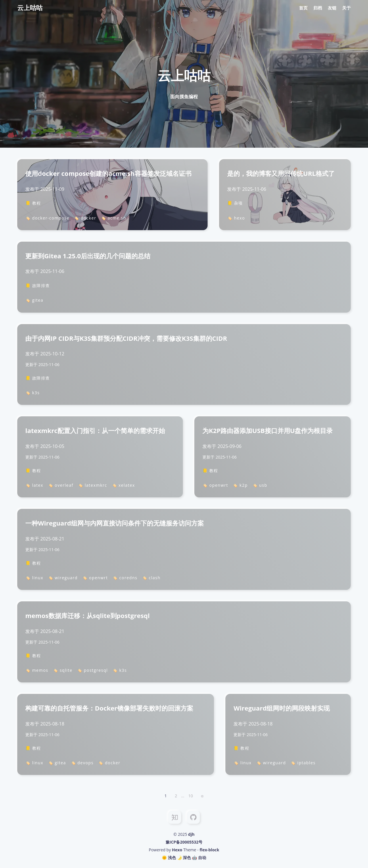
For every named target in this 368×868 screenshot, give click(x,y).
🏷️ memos (37, 670)
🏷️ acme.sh (114, 218)
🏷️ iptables (303, 763)
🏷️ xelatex (123, 485)
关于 (346, 8)
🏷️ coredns (125, 578)
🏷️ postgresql (92, 670)
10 (191, 796)
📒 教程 (33, 203)
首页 (303, 8)
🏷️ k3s (32, 393)
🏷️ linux (34, 578)
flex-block (209, 850)
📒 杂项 (235, 203)
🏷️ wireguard (63, 578)
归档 (318, 8)
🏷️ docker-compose (47, 218)
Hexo (177, 850)
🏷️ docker (85, 218)
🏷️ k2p (240, 485)
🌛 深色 (184, 858)
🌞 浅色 (169, 858)
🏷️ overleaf (61, 485)
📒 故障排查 (38, 285)
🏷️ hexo (236, 218)
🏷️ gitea (34, 300)
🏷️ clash (151, 578)
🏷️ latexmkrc (92, 485)
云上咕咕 (30, 7)
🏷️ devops (82, 763)
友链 (332, 8)
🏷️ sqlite (63, 670)
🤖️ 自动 (199, 858)
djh (191, 834)
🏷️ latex (34, 485)
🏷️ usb (260, 485)
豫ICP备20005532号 (184, 842)
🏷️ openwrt (215, 485)
